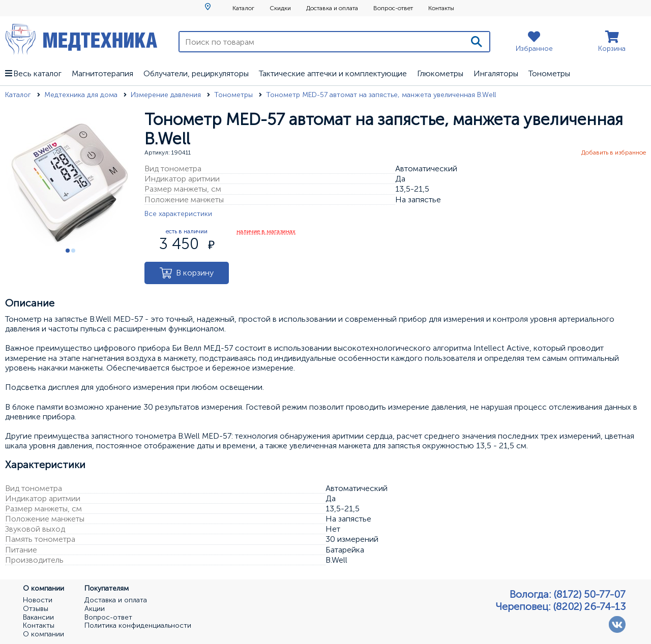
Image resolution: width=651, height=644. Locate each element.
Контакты (441, 8)
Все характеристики (178, 214)
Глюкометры (440, 73)
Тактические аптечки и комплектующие (333, 73)
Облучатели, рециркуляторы (196, 73)
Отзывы (36, 609)
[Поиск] (477, 42)
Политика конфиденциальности (138, 626)
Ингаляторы (496, 73)
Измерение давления (167, 95)
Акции (95, 609)
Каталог (243, 8)
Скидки (280, 8)
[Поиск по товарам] (322, 42)
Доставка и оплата (332, 8)
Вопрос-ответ (393, 8)
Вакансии (38, 618)
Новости (38, 600)
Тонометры (549, 73)
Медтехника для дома (82, 95)
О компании (43, 634)
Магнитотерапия (102, 73)
